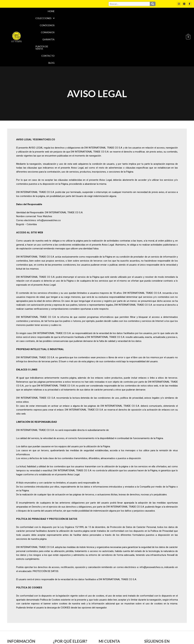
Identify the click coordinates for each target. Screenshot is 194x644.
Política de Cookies (50, 554)
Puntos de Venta (141, 14)
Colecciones (61, 14)
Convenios (102, 14)
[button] (61, 14)
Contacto (162, 14)
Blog (177, 14)
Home (43, 14)
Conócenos (83, 14)
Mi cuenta (105, 604)
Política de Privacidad (162, 486)
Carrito (104, 610)
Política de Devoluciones (133, 636)
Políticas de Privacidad (155, 629)
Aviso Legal (105, 629)
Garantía (120, 14)
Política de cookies (126, 629)
